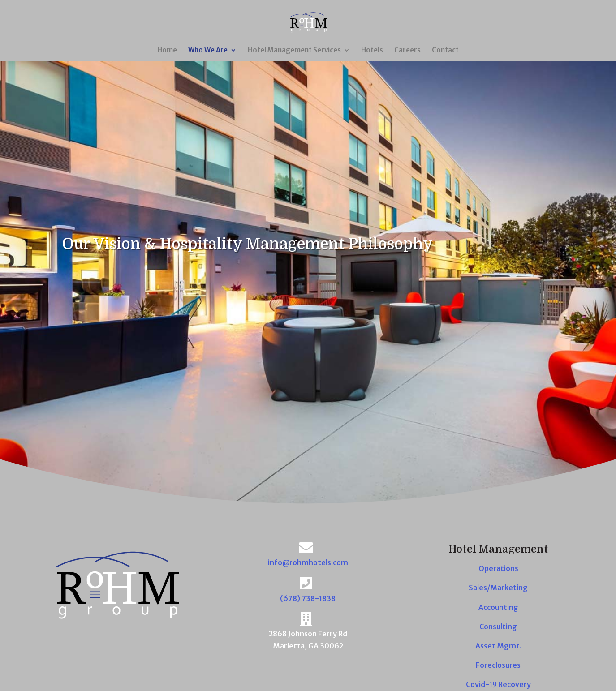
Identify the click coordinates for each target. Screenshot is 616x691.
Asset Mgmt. (498, 646)
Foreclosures (498, 665)
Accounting (498, 607)
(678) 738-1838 (308, 598)
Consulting (498, 627)
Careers (407, 51)
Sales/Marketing (498, 588)
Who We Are (208, 51)
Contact (445, 51)
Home (167, 51)
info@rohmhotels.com (308, 562)
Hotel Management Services (294, 51)
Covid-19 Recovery (498, 684)
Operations (498, 568)
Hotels (372, 51)
